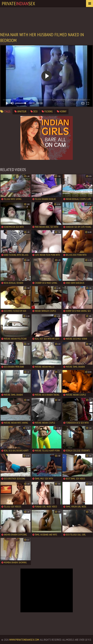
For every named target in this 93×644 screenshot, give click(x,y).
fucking (47, 111)
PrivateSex (18, 3)
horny (62, 111)
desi (34, 111)
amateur (20, 111)
